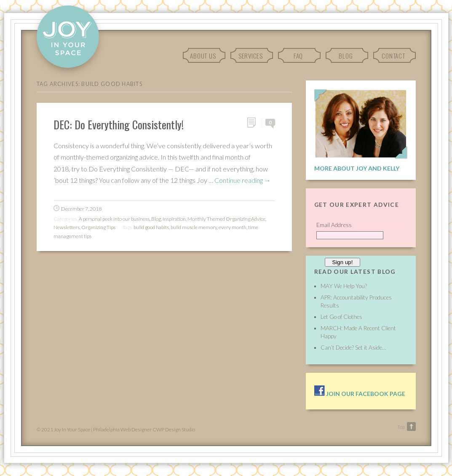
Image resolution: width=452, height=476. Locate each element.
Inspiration (174, 219)
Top (401, 427)
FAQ (298, 56)
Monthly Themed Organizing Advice (226, 219)
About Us (203, 56)
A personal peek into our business (114, 219)
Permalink (254, 123)
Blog (346, 56)
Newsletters (67, 227)
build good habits (151, 227)
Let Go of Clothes (341, 317)
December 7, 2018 (81, 209)
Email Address (334, 225)
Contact (393, 56)
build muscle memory (194, 227)
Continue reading (243, 180)
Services (251, 56)
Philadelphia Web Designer (122, 429)
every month (233, 227)
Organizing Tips (98, 227)
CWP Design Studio (174, 429)
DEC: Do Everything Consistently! (119, 124)
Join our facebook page (360, 394)
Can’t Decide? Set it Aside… (353, 348)
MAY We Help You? (344, 286)
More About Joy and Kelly (357, 168)
